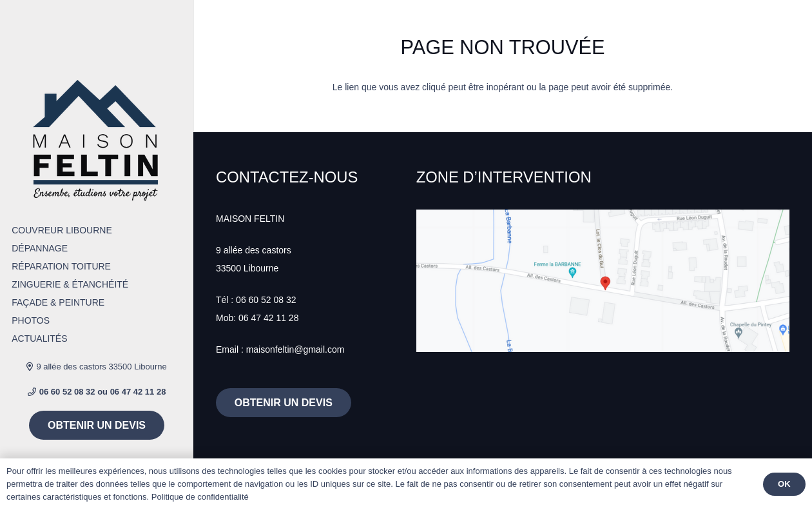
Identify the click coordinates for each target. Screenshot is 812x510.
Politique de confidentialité (200, 497)
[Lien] (97, 140)
